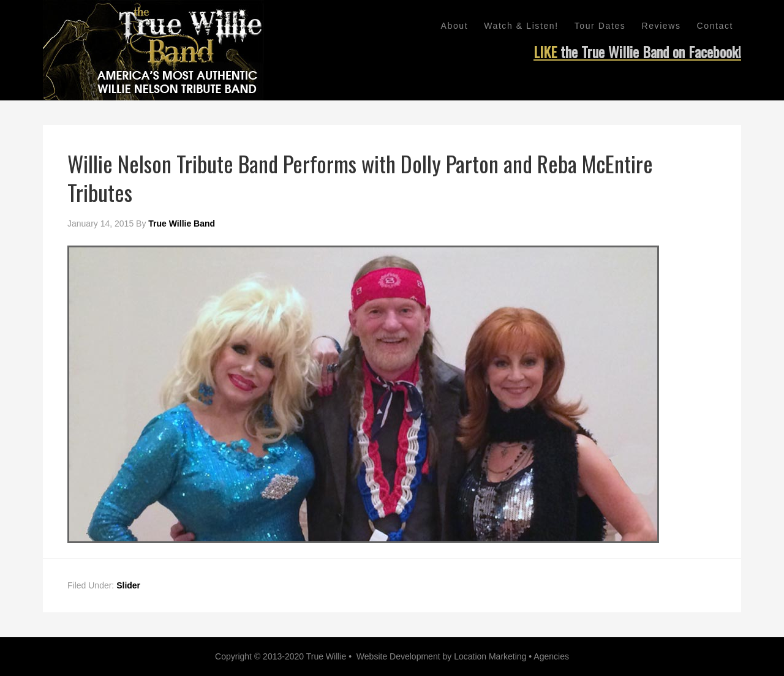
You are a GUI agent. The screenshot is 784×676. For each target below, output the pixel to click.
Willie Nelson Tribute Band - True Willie (153, 50)
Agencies (551, 656)
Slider (128, 585)
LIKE (637, 51)
